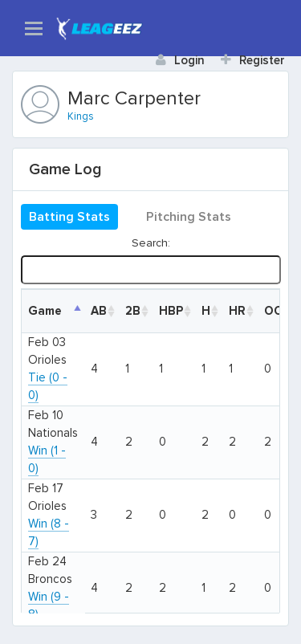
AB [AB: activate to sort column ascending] (99, 311)
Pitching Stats (189, 217)
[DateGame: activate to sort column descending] (53, 311)
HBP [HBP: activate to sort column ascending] (171, 311)
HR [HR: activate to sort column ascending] (237, 311)
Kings (81, 116)
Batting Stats (69, 217)
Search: (150, 260)
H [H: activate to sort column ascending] (206, 311)
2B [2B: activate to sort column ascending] (133, 311)
